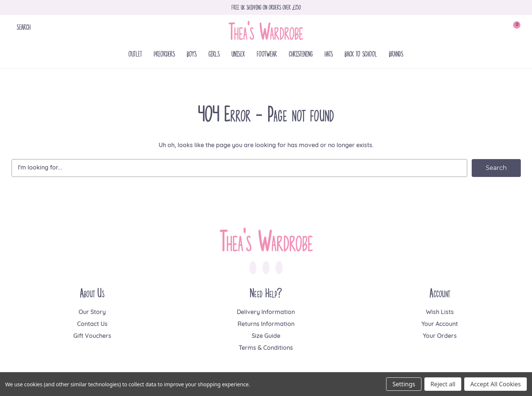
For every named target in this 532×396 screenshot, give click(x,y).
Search (24, 27)
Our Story (92, 313)
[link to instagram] (266, 268)
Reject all (443, 384)
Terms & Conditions (266, 348)
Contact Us (92, 324)
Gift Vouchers (92, 336)
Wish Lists (440, 313)
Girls (214, 54)
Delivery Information (266, 313)
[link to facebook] (253, 268)
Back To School (361, 54)
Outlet (135, 54)
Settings (404, 384)
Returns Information (266, 324)
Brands (396, 54)
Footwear (267, 54)
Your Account (440, 324)
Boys (192, 54)
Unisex (238, 54)
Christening (301, 54)
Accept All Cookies (496, 384)
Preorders (164, 54)
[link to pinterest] (279, 268)
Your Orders (440, 336)
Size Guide (266, 336)
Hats (329, 54)
